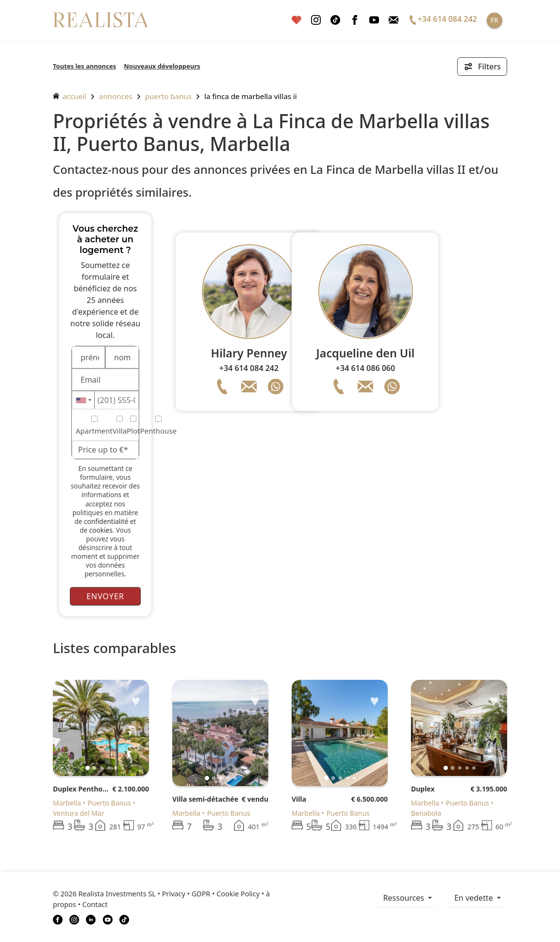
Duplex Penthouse (82, 789)
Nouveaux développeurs (162, 66)
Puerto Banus (168, 96)
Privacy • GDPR (186, 894)
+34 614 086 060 (365, 368)
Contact (95, 904)
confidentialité (106, 521)
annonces (116, 96)
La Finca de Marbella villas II (251, 96)
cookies (101, 530)
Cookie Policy (238, 894)
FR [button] (494, 20)
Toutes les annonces (84, 66)
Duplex (423, 789)
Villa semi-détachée (205, 799)
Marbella (67, 803)
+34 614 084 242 (249, 368)
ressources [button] (404, 898)
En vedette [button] (475, 898)
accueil (70, 96)
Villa (299, 799)
